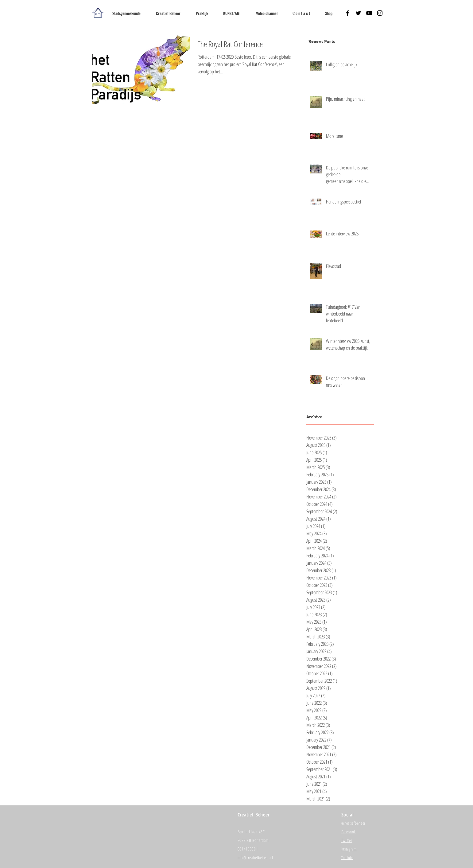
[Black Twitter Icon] (358, 13)
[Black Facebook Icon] (348, 13)
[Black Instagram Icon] (380, 13)
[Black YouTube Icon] (369, 13)
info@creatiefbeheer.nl (255, 857)
